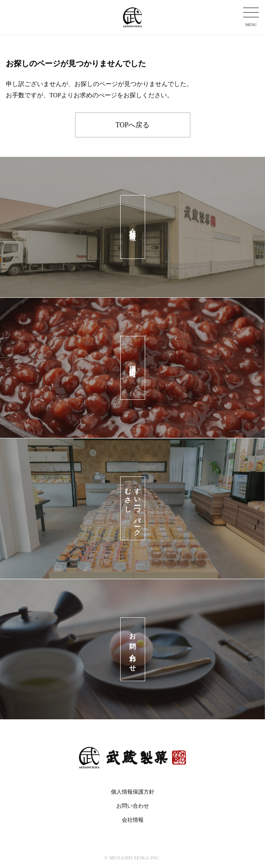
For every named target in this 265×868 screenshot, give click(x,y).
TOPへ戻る (133, 125)
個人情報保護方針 (133, 792)
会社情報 (133, 820)
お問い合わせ (133, 806)
